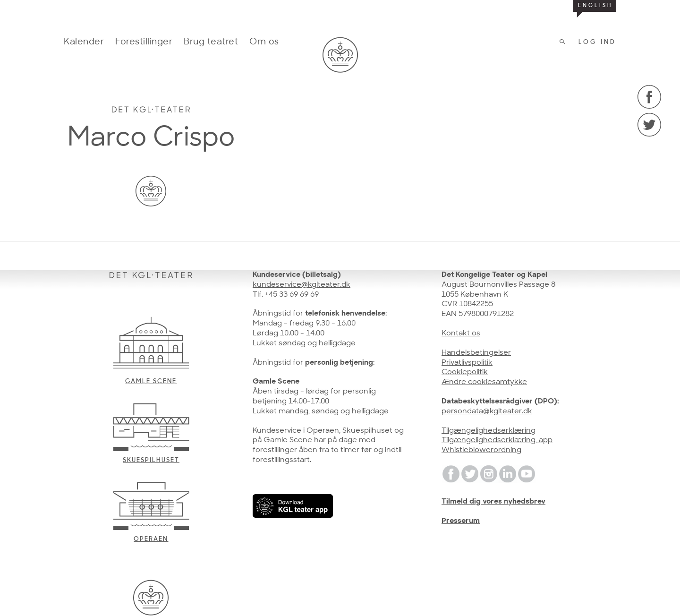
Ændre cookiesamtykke (484, 382)
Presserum (461, 521)
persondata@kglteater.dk (487, 411)
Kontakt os (461, 334)
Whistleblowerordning (481, 450)
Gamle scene (151, 381)
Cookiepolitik (465, 372)
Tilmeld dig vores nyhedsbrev (493, 502)
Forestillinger (144, 42)
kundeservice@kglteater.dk (302, 285)
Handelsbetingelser (476, 353)
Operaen (151, 539)
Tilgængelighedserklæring (489, 431)
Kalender (84, 42)
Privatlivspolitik (467, 363)
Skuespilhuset (151, 460)
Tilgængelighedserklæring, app (497, 440)
